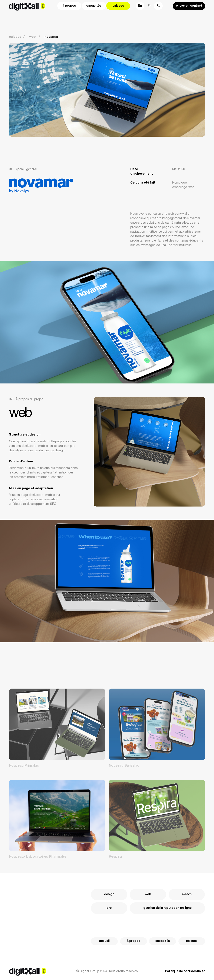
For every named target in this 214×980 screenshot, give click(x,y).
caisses (118, 6)
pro (109, 908)
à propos (69, 6)
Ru (158, 6)
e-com (187, 894)
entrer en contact (189, 6)
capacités (94, 6)
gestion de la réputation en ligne (167, 908)
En (140, 6)
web (148, 894)
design (109, 894)
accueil (104, 941)
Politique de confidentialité (185, 971)
